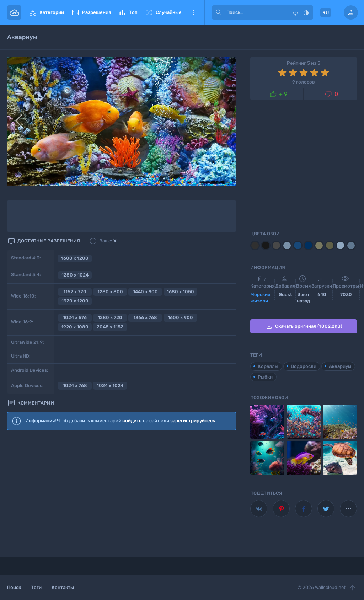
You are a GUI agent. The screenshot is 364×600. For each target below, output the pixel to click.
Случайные (163, 12)
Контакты (63, 587)
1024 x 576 (75, 318)
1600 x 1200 (75, 258)
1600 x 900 (180, 318)
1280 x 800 (110, 292)
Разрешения (91, 12)
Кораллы (268, 366)
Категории (46, 12)
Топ (128, 12)
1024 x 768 (75, 385)
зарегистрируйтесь (193, 421)
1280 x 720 (110, 318)
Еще (193, 12)
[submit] (219, 12)
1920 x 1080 (75, 327)
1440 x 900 (145, 292)
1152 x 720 (75, 292)
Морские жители (260, 298)
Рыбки (265, 377)
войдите (132, 421)
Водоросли (304, 366)
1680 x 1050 (180, 292)
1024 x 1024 (110, 385)
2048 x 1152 (110, 327)
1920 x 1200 (75, 301)
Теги (36, 587)
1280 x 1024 (75, 275)
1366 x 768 (145, 318)
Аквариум (340, 366)
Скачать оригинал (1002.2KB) (304, 326)
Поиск (14, 587)
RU (326, 13)
